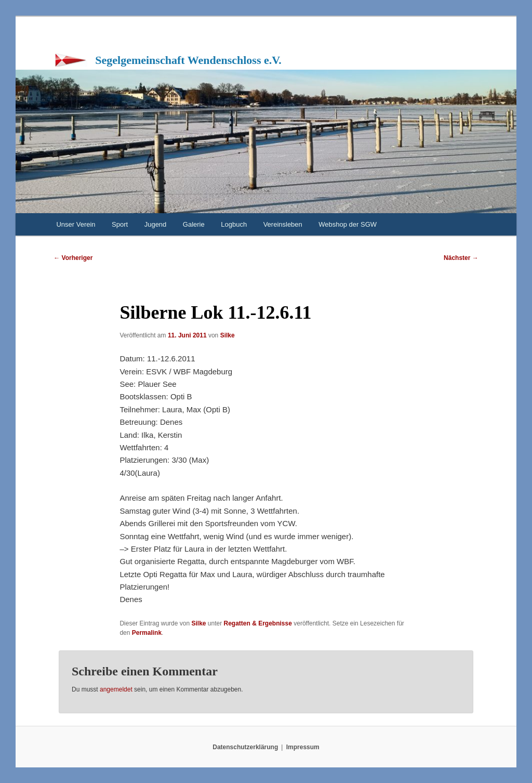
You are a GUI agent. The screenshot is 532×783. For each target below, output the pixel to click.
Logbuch (234, 224)
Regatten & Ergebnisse (258, 623)
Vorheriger (73, 258)
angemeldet (116, 689)
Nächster (461, 258)
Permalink (147, 633)
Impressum (303, 747)
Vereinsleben (283, 224)
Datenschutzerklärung (245, 747)
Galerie (194, 224)
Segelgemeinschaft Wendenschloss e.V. (188, 60)
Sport (120, 224)
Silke (228, 335)
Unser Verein (76, 224)
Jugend (156, 224)
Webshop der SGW (348, 224)
